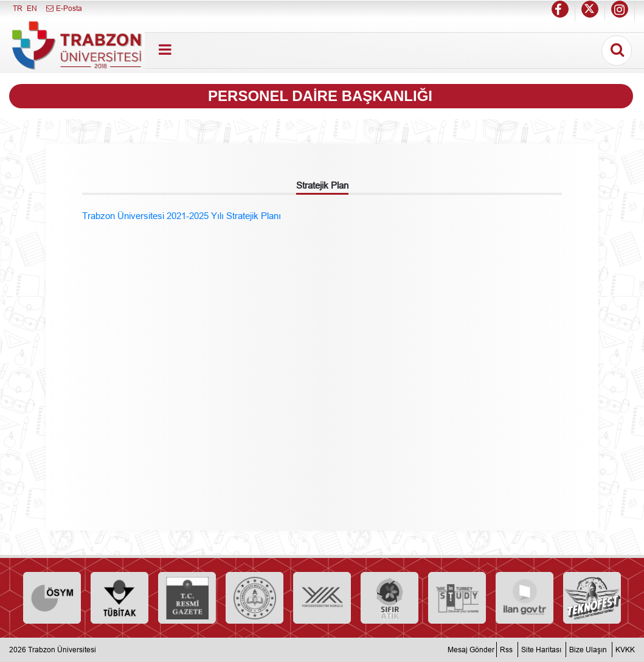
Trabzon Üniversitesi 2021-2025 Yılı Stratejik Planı (182, 216)
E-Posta (64, 8)
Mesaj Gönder (471, 650)
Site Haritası (541, 650)
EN (32, 8)
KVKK (625, 650)
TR (18, 8)
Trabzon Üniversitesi (62, 650)
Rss (506, 650)
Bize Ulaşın (588, 650)
